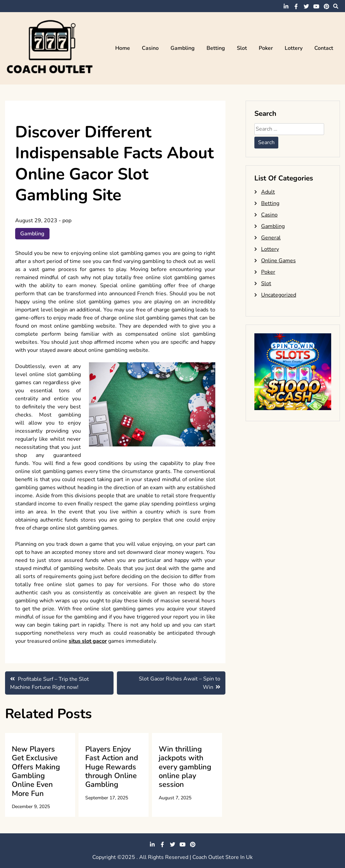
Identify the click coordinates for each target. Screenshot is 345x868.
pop (67, 221)
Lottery (294, 48)
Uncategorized (279, 295)
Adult (268, 192)
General (271, 238)
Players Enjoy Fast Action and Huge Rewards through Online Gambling (112, 767)
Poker (266, 48)
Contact (324, 48)
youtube (316, 6)
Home (123, 48)
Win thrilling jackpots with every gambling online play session (185, 767)
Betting (216, 48)
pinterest (326, 6)
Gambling (183, 48)
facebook (296, 6)
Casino (150, 48)
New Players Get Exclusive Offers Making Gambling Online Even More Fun (36, 771)
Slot (242, 48)
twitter (306, 6)
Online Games (278, 261)
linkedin (286, 6)
